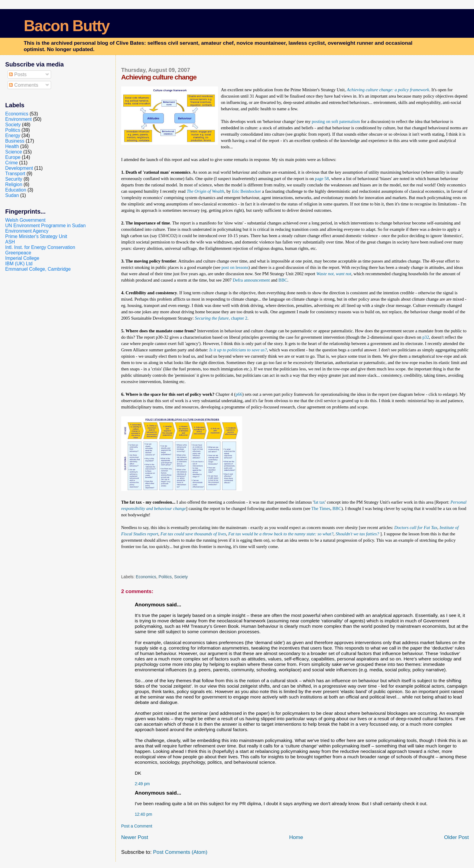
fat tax (319, 502)
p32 (426, 337)
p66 (239, 394)
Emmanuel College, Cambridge (38, 269)
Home (296, 837)
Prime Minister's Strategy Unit (36, 236)
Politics (165, 577)
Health (12, 146)
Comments (24, 85)
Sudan (12, 195)
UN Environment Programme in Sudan (45, 226)
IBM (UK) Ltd (19, 264)
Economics (146, 577)
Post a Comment (137, 826)
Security (14, 179)
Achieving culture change (159, 77)
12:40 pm (144, 814)
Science (13, 152)
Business (15, 141)
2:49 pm (142, 784)
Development (19, 168)
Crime (11, 163)
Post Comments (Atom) (180, 852)
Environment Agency (27, 231)
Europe (13, 157)
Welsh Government (25, 220)
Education (16, 190)
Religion (14, 184)
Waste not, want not (334, 274)
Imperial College (22, 258)
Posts (18, 74)
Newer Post (135, 837)
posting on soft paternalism (336, 121)
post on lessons (235, 267)
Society (181, 577)
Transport (15, 174)
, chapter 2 (221, 318)
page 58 (322, 179)
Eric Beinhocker (246, 191)
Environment (18, 119)
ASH (10, 242)
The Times (321, 508)
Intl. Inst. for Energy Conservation (40, 247)
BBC (283, 280)
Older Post (456, 837)
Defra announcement (251, 280)
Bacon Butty (66, 26)
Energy (13, 136)
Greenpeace (18, 253)
